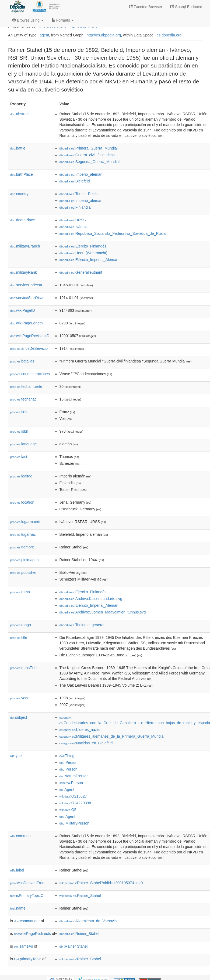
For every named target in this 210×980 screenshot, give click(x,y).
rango (21, 625)
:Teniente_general (82, 625)
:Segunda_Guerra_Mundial (90, 162)
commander (27, 921)
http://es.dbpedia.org (104, 35)
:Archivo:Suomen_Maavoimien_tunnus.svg (103, 612)
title (19, 637)
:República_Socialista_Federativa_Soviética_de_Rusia (113, 233)
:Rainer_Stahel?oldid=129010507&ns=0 (101, 883)
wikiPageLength (27, 323)
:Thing (67, 756)
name (18, 908)
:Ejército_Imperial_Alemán (89, 260)
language (24, 444)
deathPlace (23, 220)
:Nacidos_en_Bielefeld (86, 743)
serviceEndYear (26, 285)
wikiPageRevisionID (30, 336)
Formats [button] (63, 20)
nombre (22, 547)
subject (19, 717)
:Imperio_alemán (81, 174)
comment (21, 836)
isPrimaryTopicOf (27, 896)
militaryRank (24, 272)
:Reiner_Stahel (79, 934)
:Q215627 (73, 796)
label (17, 870)
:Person (69, 762)
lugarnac (23, 534)
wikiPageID (23, 310)
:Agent (67, 789)
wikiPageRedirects (32, 934)
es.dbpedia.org (169, 35)
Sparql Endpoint (186, 7)
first (19, 412)
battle (18, 148)
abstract (20, 114)
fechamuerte (26, 386)
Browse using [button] (28, 20)
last (19, 457)
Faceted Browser (146, 7)
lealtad (21, 476)
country (19, 194)
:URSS (73, 220)
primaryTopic (28, 959)
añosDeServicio (29, 348)
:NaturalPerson (74, 776)
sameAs (23, 946)
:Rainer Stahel (74, 946)
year (19, 698)
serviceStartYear (27, 298)
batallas (22, 361)
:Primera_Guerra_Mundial (89, 148)
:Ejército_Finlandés (83, 246)
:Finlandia (75, 207)
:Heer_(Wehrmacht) (83, 253)
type (16, 756)
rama (20, 592)
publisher (23, 572)
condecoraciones (30, 374)
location (22, 502)
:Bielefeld (75, 181)
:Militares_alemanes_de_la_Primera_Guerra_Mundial (112, 736)
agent (44, 35)
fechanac (23, 399)
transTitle (23, 668)
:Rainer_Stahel (80, 896)
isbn (19, 431)
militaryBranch (25, 246)
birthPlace (22, 174)
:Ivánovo (74, 227)
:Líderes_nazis (80, 730)
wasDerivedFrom (28, 883)
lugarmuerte (26, 522)
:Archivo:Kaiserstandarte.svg (91, 599)
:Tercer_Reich (79, 194)
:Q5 (68, 810)
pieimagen (24, 560)
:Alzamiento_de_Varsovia (88, 921)
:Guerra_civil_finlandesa (87, 155)
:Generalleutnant (81, 272)
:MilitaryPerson (74, 823)
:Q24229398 (75, 803)
